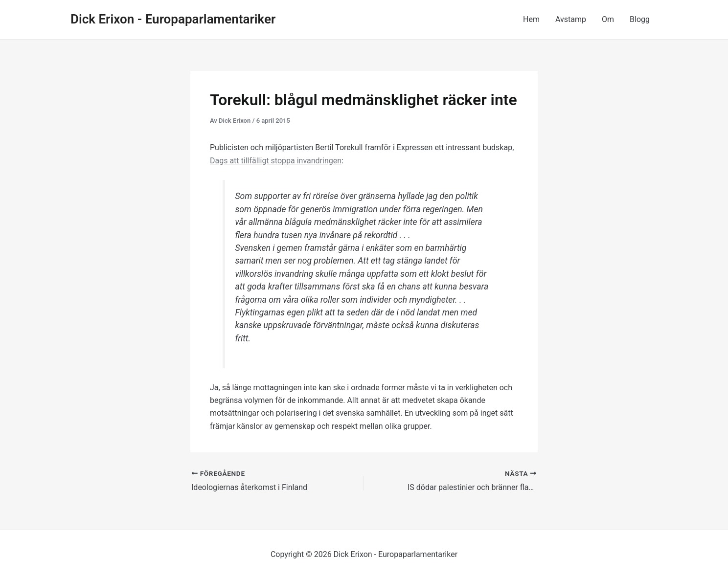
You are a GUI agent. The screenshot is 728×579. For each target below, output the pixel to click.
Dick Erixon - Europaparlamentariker (173, 19)
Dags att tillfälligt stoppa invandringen (276, 161)
